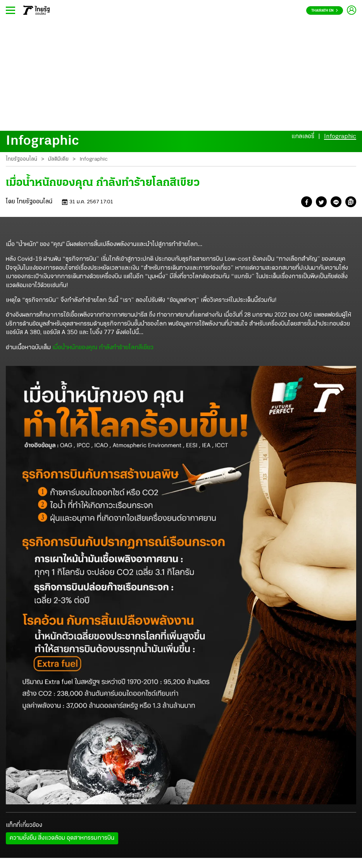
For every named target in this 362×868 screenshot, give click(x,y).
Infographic (340, 137)
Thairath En (325, 11)
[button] (307, 203)
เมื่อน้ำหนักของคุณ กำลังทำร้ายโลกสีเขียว (104, 348)
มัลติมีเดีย (58, 159)
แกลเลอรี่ (303, 137)
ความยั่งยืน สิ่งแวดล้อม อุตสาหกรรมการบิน (62, 838)
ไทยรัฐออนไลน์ (22, 159)
